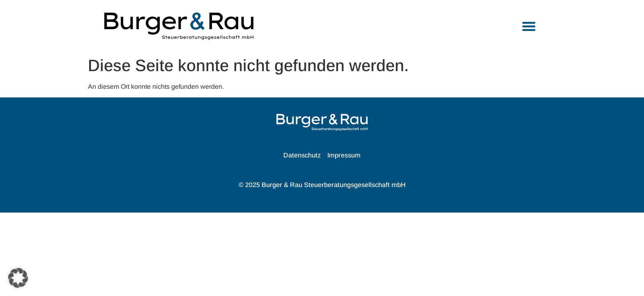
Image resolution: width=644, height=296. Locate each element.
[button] (529, 26)
